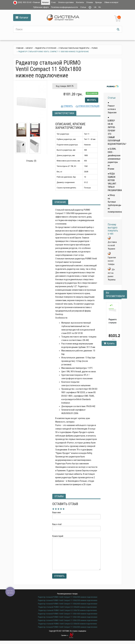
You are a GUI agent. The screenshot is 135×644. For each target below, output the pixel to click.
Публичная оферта (41, 7)
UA (95, 7)
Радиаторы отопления (46, 48)
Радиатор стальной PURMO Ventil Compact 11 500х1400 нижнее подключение (68, 617)
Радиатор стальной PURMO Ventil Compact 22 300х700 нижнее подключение (68, 610)
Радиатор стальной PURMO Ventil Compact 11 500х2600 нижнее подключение (68, 604)
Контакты (80, 2)
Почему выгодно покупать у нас (113, 229)
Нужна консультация (89, 106)
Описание (60, 202)
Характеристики (64, 113)
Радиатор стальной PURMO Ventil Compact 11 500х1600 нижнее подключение (68, 614)
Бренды (99, 2)
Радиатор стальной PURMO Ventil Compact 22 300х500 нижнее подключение (68, 624)
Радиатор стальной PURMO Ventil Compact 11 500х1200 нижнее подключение (68, 620)
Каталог (46, 2)
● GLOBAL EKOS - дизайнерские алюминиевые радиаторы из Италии (114, 159)
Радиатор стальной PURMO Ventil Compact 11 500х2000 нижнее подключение (68, 597)
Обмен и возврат (111, 2)
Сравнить (68, 106)
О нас (54, 2)
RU (100, 7)
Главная (37, 2)
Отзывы (90, 2)
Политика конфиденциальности (64, 7)
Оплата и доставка (66, 2)
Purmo (95, 48)
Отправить (59, 576)
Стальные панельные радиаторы (74, 48)
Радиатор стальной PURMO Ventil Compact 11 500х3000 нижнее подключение (68, 627)
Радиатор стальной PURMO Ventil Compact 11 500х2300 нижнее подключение (68, 600)
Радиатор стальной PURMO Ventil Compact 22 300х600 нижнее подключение (68, 607)
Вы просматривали (115, 294)
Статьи (83, 7)
